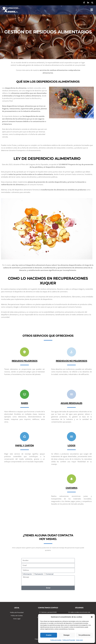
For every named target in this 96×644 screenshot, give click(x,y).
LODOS (71, 445)
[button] (92, 617)
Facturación (39, 574)
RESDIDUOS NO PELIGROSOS (71, 361)
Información (27, 574)
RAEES (25, 403)
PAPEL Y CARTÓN (25, 445)
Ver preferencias (84, 635)
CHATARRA (71, 488)
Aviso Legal (79, 640)
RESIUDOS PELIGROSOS (25, 361)
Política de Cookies (56, 640)
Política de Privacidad (69, 640)
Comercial (50, 574)
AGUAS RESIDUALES (71, 403)
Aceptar (49, 635)
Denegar (67, 635)
